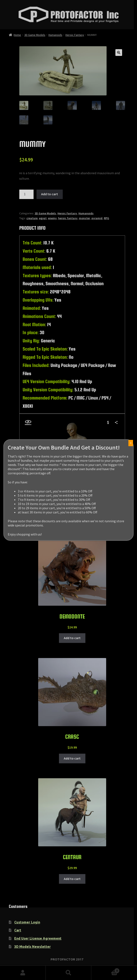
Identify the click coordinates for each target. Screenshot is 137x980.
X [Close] (131, 443)
